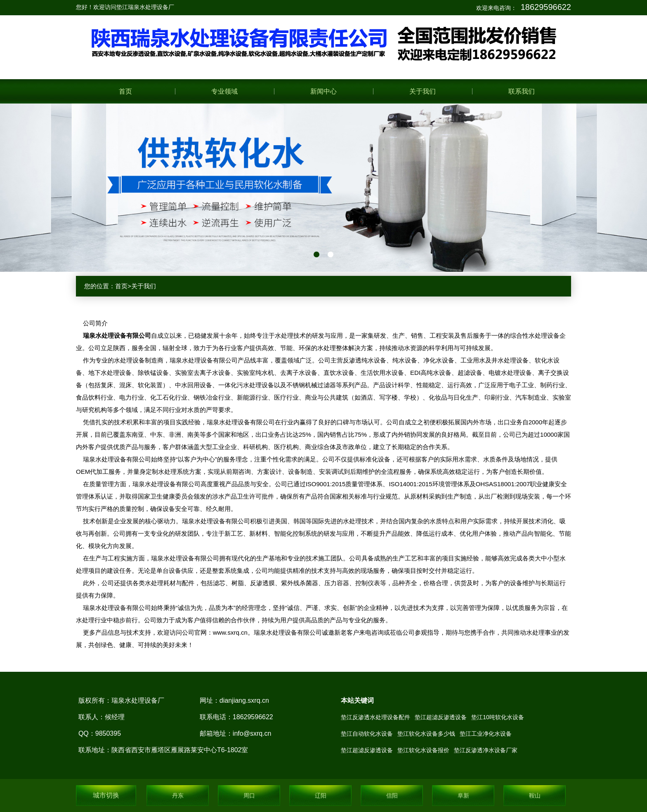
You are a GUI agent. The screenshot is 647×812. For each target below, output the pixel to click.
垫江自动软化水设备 (367, 734)
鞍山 (535, 796)
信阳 (392, 796)
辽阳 (321, 796)
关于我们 (423, 91)
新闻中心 (323, 91)
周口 (249, 796)
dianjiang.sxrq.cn (244, 700)
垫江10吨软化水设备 (498, 717)
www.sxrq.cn (230, 632)
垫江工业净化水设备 (486, 734)
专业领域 (224, 91)
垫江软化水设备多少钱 (426, 734)
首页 (125, 91)
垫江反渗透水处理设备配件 (375, 717)
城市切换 (106, 795)
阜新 (463, 796)
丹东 (178, 796)
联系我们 (522, 91)
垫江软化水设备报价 (423, 750)
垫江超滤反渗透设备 (441, 717)
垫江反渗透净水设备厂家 (486, 750)
